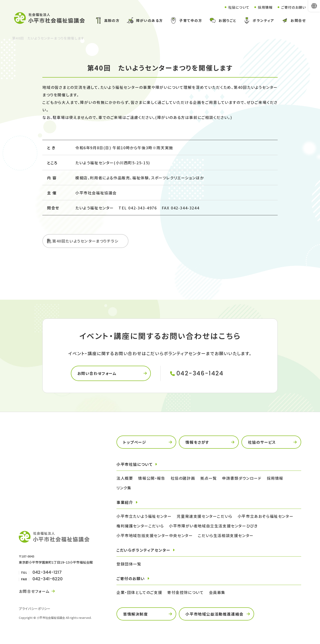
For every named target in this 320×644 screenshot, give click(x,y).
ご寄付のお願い (293, 7)
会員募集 (217, 593)
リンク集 (124, 489)
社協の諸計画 (183, 479)
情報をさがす (197, 443)
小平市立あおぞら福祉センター (266, 517)
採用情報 (263, 7)
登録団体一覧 (129, 565)
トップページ (135, 443)
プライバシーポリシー (35, 609)
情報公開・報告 (152, 479)
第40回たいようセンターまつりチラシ (85, 242)
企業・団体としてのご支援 (139, 593)
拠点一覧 (208, 479)
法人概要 (125, 479)
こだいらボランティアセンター (143, 551)
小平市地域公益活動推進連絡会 (214, 615)
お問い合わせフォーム (98, 374)
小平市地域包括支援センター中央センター (155, 536)
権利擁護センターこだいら (140, 527)
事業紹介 (125, 503)
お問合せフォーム (34, 592)
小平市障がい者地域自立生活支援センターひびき (213, 527)
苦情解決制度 (136, 615)
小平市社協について (134, 465)
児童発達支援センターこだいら (204, 517)
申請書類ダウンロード (242, 479)
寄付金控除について (185, 593)
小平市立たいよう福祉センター (144, 517)
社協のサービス (262, 443)
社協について (235, 7)
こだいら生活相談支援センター (226, 536)
